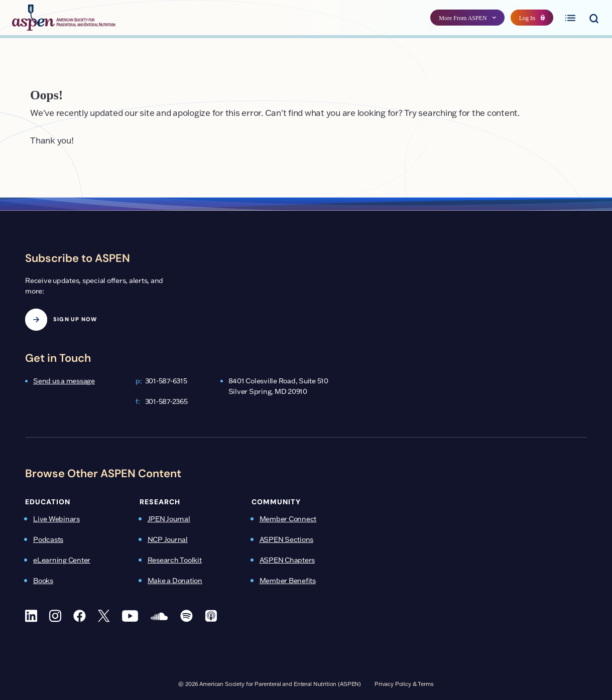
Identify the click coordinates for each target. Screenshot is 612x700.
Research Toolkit (175, 560)
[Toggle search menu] (594, 18)
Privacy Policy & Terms (404, 684)
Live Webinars (56, 519)
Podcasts (48, 539)
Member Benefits (288, 581)
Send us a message (64, 381)
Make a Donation (175, 581)
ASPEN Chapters (287, 560)
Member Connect (288, 519)
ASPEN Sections (287, 539)
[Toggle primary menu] (570, 18)
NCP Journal (168, 539)
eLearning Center (62, 560)
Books (43, 581)
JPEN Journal (169, 519)
